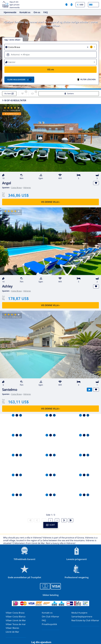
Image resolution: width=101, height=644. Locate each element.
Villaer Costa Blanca (16, 617)
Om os (37, 12)
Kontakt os (25, 12)
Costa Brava (16, 188)
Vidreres (27, 188)
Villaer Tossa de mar (16, 624)
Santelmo (10, 390)
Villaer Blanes (12, 628)
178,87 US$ (18, 298)
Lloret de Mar (12, 632)
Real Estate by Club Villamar (85, 620)
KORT (50, 525)
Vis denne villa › (50, 202)
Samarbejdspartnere (82, 617)
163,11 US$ (18, 402)
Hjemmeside (10, 12)
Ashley (7, 286)
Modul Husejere (79, 613)
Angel (7, 183)
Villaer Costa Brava (15, 613)
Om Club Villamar (50, 617)
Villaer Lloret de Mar (16, 620)
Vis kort (9, 93)
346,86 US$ (18, 195)
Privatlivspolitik (49, 624)
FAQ (46, 12)
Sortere (69, 93)
